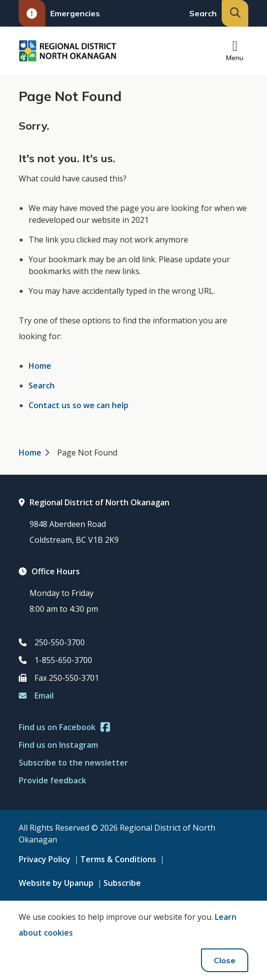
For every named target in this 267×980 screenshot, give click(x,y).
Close (225, 960)
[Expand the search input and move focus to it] (235, 13)
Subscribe (122, 883)
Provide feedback (52, 780)
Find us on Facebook (64, 727)
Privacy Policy (45, 859)
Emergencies (59, 13)
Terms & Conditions (118, 859)
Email (36, 696)
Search (42, 385)
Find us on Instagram (58, 745)
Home (40, 366)
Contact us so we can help (79, 405)
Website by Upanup (56, 883)
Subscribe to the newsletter (73, 763)
